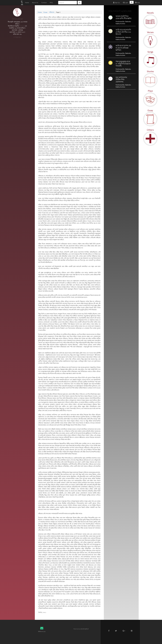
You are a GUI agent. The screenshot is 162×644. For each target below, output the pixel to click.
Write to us (42, 631)
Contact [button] (44, 3)
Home (27, 3)
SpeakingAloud (85, 629)
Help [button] (138, 3)
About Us (35, 3)
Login (125, 3)
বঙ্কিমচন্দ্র (52, 12)
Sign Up (116, 3)
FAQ (51, 3)
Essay (45, 12)
